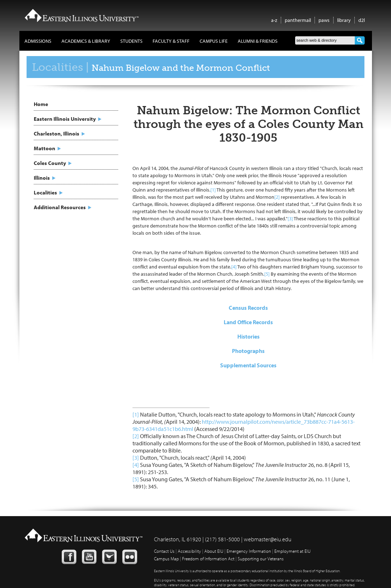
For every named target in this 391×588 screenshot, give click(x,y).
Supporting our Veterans (261, 559)
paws (324, 20)
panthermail (298, 20)
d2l (362, 20)
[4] (234, 267)
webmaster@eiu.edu (268, 539)
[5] (267, 274)
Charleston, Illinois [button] (57, 134)
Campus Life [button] (214, 41)
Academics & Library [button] (86, 41)
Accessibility (189, 551)
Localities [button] (45, 192)
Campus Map (166, 559)
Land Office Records (248, 322)
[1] (213, 190)
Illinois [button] (42, 178)
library (344, 20)
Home (41, 104)
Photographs (248, 351)
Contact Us (164, 551)
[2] (277, 197)
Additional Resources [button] (60, 207)
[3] (290, 219)
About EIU (214, 551)
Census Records (248, 308)
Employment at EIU (292, 551)
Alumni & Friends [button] (258, 41)
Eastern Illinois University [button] (65, 119)
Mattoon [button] (45, 148)
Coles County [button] (50, 163)
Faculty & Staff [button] (171, 41)
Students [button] (131, 41)
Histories (248, 336)
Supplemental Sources (248, 365)
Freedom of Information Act (208, 559)
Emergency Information (249, 551)
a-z (274, 20)
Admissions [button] (38, 41)
